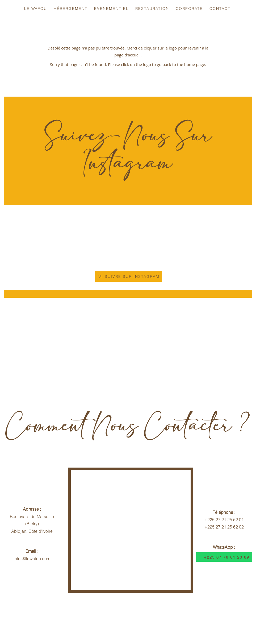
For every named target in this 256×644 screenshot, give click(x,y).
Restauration (152, 8)
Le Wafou (36, 8)
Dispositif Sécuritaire (201, 614)
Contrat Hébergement (150, 614)
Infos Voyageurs (50, 614)
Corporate (189, 8)
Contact (220, 8)
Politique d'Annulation (97, 614)
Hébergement (71, 8)
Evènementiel (111, 8)
